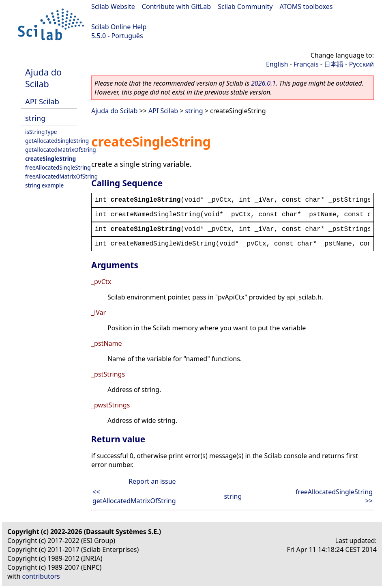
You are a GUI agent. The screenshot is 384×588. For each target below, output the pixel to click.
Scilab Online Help (119, 27)
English (277, 64)
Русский (361, 64)
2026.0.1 (263, 83)
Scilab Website (113, 6)
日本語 (334, 64)
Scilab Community (245, 6)
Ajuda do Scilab (43, 78)
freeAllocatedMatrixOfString (61, 176)
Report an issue (152, 481)
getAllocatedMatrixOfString (61, 150)
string (35, 118)
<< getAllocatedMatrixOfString (134, 496)
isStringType (41, 132)
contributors (41, 576)
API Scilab (42, 101)
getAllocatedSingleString (57, 141)
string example (44, 185)
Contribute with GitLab (176, 6)
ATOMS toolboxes (306, 6)
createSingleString (50, 158)
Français (306, 64)
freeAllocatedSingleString (58, 167)
